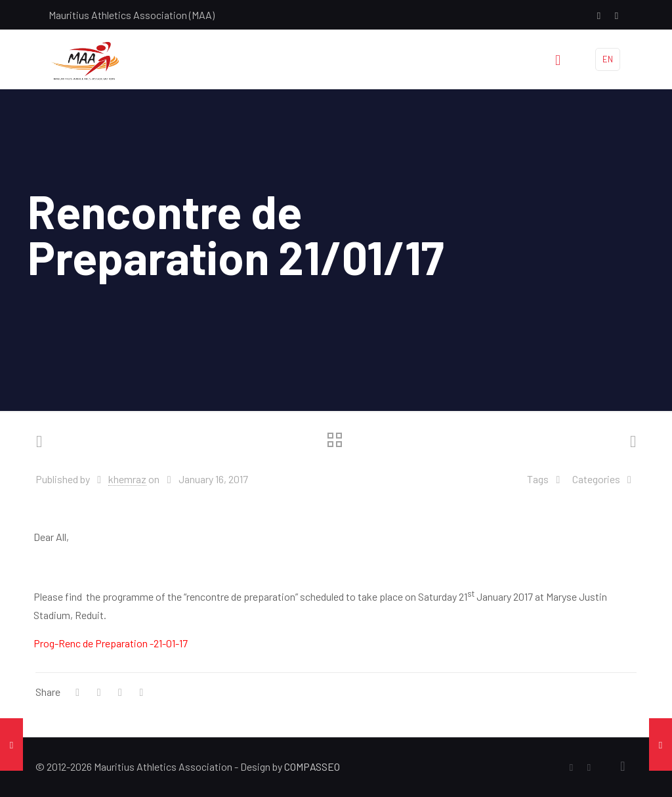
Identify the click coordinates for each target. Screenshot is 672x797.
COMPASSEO (312, 766)
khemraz (127, 479)
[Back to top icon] (623, 765)
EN (608, 59)
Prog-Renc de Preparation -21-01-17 (111, 643)
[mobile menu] (558, 59)
